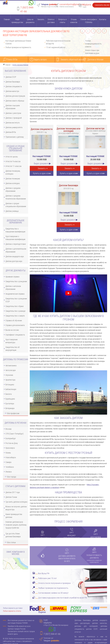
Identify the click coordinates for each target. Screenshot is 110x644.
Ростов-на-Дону (12, 443)
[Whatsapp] (31, 3)
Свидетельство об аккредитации (13, 349)
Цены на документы (30, 21)
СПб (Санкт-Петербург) (15, 434)
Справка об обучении (14, 320)
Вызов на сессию (12, 330)
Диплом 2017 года (13, 492)
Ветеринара (10, 408)
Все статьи (11, 542)
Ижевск (9, 472)
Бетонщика (10, 385)
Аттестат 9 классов (13, 161)
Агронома (9, 375)
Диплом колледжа (13, 183)
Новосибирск (11, 457)
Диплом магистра (12, 91)
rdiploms (87, 5)
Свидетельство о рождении (16, 281)
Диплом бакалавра (13, 82)
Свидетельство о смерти (15, 316)
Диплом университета (14, 127)
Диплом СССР (11, 77)
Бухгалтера (10, 404)
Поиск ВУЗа (12, 60)
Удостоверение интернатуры (12, 341)
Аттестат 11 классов (13, 166)
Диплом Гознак (11, 497)
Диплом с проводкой (14, 118)
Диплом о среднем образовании (13, 190)
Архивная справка (12, 277)
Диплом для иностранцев (15, 96)
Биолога (9, 394)
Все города (12, 477)
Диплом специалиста (14, 86)
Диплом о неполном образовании (13, 288)
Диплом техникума (13, 179)
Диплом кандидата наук (15, 256)
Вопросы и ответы (63, 21)
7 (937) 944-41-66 (52, 634)
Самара (8, 462)
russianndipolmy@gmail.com (72, 4)
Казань (8, 453)
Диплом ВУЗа (11, 132)
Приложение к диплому (15, 137)
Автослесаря (11, 370)
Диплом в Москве (95, 60)
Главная (7, 19)
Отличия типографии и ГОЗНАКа (89, 21)
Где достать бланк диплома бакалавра (13, 535)
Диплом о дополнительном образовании (16, 250)
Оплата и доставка (51, 21)
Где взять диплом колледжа (16, 502)
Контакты (103, 19)
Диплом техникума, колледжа (13, 172)
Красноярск (10, 448)
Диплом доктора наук (14, 261)
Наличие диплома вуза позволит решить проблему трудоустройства (16, 525)
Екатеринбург (11, 438)
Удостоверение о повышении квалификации (15, 238)
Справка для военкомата (15, 325)
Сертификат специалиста (15, 335)
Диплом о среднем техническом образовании (16, 197)
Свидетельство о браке (15, 306)
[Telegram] (35, 3)
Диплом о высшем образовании (13, 107)
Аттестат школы (12, 157)
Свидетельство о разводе (15, 311)
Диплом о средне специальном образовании (16, 205)
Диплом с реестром (13, 113)
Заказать (41, 19)
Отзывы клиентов (74, 21)
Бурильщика (10, 399)
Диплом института (12, 123)
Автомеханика (11, 366)
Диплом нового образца (15, 101)
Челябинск (10, 467)
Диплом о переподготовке (16, 244)
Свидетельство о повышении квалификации (15, 230)
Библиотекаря (11, 389)
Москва (8, 429)
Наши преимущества (17, 21)
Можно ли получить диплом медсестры (16, 508)
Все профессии (13, 413)
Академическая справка (15, 294)
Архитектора (10, 380)
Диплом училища (12, 211)
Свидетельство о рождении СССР (16, 300)
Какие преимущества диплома (14, 516)
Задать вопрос (40, 60)
